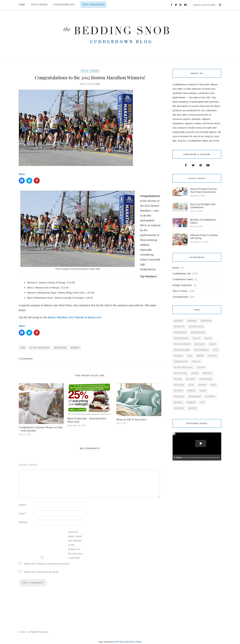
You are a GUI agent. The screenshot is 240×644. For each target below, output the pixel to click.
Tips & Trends (39, 5)
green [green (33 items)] (200, 356)
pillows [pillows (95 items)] (191, 379)
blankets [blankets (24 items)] (179, 327)
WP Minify (120, 642)
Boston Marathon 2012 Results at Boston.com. (75, 317)
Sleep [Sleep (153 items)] (203, 391)
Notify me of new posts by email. (41, 572)
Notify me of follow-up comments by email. (47, 564)
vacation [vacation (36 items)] (179, 408)
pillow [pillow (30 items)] (178, 379)
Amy (98, 84)
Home (22, 5)
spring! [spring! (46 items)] (178, 402)
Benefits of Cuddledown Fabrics (203, 221)
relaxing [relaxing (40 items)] (179, 385)
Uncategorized (180, 297)
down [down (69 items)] (213, 344)
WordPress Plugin (133, 642)
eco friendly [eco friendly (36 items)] (202, 350)
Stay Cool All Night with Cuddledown (203, 206)
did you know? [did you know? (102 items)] (182, 344)
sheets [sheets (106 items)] (191, 391)
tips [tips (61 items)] (202, 402)
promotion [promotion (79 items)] (206, 379)
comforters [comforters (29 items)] (198, 332)
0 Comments (26, 359)
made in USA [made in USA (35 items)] (181, 373)
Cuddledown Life (64, 5)
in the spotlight (40, 348)
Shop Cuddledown (93, 5)
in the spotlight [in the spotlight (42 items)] (183, 367)
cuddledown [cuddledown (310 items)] (181, 338)
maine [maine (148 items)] (195, 373)
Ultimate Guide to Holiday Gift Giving (204, 237)
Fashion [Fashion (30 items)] (178, 356)
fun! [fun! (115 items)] (190, 356)
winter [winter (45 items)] (192, 408)
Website (23, 522)
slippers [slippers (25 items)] (210, 397)
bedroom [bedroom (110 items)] (206, 321)
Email (23, 513)
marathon (60, 348)
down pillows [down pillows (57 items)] (182, 350)
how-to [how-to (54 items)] (196, 362)
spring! (75, 348)
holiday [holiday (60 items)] (212, 356)
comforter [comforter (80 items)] (180, 332)
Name (23, 505)
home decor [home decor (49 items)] (181, 362)
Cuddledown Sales (183, 279)
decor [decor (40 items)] (208, 338)
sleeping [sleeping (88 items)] (179, 397)
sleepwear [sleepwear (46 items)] (195, 397)
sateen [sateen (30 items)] (202, 385)
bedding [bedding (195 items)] (192, 321)
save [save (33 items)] (213, 385)
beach (176, 268)
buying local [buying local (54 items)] (196, 327)
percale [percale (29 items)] (207, 373)
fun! (23, 348)
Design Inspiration (182, 285)
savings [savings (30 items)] (178, 391)
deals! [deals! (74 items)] (196, 338)
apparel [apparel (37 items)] (178, 321)
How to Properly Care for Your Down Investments (204, 190)
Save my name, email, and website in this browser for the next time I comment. (75, 545)
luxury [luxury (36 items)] (201, 367)
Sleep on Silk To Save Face (131, 419)
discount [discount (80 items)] (200, 344)
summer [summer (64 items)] (191, 402)
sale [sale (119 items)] (191, 385)
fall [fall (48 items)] (216, 350)
